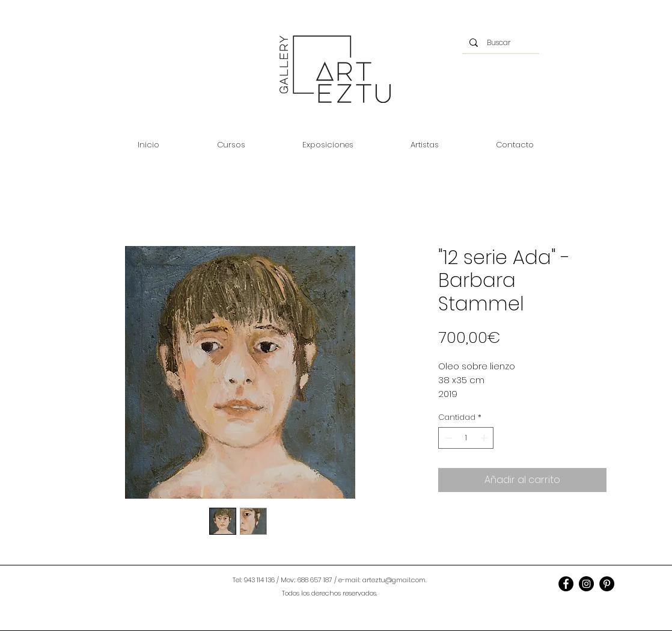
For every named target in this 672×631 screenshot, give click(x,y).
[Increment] (485, 438)
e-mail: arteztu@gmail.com (382, 580)
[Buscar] (500, 43)
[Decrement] (447, 438)
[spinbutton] (466, 438)
